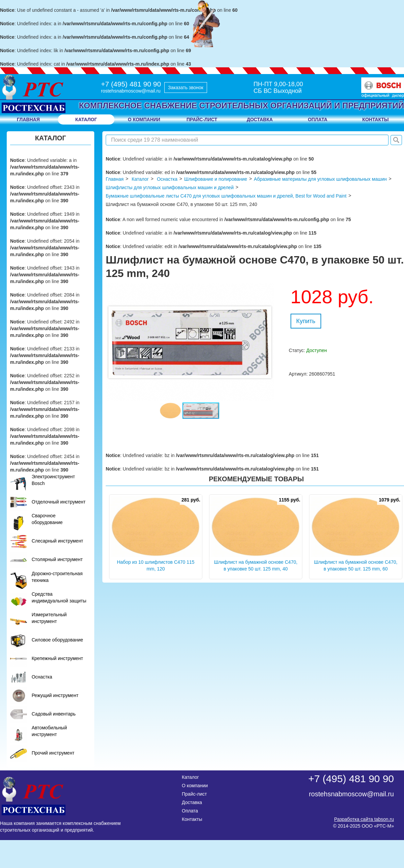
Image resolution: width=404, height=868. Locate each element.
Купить (306, 321)
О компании (195, 786)
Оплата (190, 811)
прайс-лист (202, 119)
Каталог (86, 119)
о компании (144, 119)
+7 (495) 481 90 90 (131, 84)
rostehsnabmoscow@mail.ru (131, 91)
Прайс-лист (194, 794)
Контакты (192, 819)
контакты (375, 119)
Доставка (192, 802)
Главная (28, 119)
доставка (260, 119)
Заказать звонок (186, 88)
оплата (317, 119)
